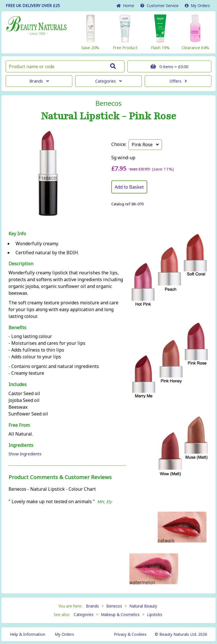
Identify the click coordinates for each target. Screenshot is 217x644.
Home (125, 6)
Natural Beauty (143, 606)
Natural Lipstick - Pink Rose (108, 116)
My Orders (197, 6)
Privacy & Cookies (130, 634)
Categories (108, 81)
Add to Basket (129, 187)
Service (160, 6)
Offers (178, 81)
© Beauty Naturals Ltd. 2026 (181, 634)
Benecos (108, 103)
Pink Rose (145, 145)
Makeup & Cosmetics (120, 614)
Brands (39, 81)
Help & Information (28, 634)
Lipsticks (155, 614)
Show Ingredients (25, 454)
